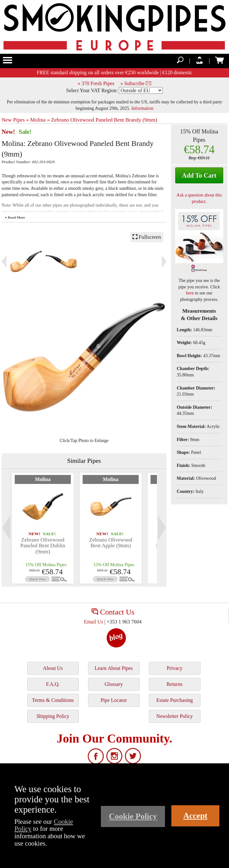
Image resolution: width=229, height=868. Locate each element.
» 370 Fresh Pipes (96, 83)
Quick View (37, 579)
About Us (53, 668)
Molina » (40, 120)
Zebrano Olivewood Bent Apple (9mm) (111, 543)
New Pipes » (15, 120)
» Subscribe (136, 83)
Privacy (175, 668)
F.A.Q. (53, 684)
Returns (175, 684)
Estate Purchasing (175, 700)
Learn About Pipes (114, 668)
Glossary (114, 684)
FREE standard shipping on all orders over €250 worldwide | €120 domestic (114, 72)
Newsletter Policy (175, 716)
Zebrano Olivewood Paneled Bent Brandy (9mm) (104, 120)
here (190, 293)
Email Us (94, 622)
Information (142, 108)
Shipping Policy (53, 716)
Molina (43, 479)
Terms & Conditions (53, 700)
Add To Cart (199, 175)
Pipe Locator (114, 700)
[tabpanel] (43, 528)
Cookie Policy (133, 816)
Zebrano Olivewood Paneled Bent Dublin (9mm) (43, 546)
